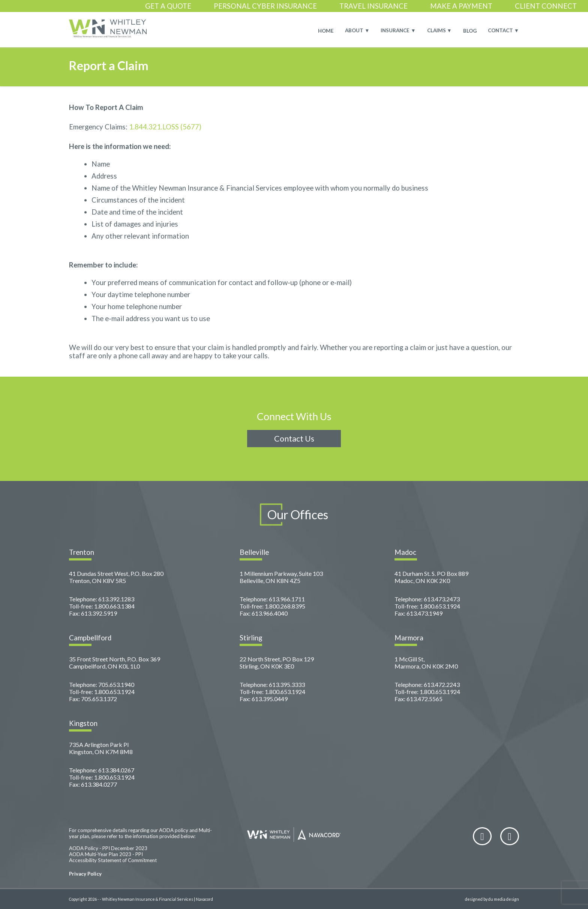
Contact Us (294, 439)
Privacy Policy (85, 874)
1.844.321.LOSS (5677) (165, 127)
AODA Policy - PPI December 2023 (108, 848)
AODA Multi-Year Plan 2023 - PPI (106, 854)
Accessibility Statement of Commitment (113, 860)
